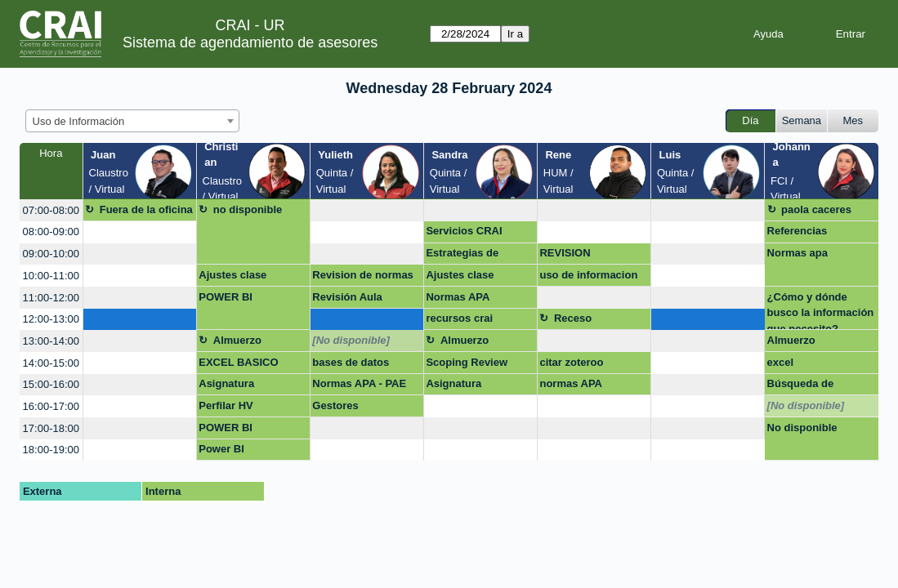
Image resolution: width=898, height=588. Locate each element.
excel (781, 362)
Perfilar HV (226, 405)
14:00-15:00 (51, 363)
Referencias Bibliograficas (802, 234)
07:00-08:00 (51, 210)
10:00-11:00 (51, 276)
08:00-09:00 (51, 232)
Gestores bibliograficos (347, 408)
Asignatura (226, 383)
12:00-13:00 (51, 319)
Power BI (221, 449)
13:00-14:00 (51, 341)
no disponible (248, 209)
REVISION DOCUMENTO (574, 256)
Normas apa (797, 253)
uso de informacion (588, 275)
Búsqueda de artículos (801, 386)
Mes (853, 120)
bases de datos (351, 362)
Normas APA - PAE (359, 383)
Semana (802, 120)
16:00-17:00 (51, 406)
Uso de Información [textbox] (79, 121)
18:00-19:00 (51, 450)
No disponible (802, 428)
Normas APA (458, 297)
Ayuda (768, 34)
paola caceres (816, 209)
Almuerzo (237, 340)
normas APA (571, 383)
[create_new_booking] (367, 210)
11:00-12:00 (51, 298)
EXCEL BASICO (238, 362)
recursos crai (459, 318)
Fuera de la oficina (146, 209)
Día (750, 120)
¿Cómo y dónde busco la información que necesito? (821, 311)
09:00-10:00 (51, 254)
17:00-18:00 (51, 428)
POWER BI (226, 297)
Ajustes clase (232, 275)
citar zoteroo (571, 362)
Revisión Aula (347, 297)
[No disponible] (351, 340)
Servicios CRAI (464, 231)
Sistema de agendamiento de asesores (250, 42)
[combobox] (132, 121)
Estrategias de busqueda (462, 256)
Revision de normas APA (363, 278)
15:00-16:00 (51, 384)
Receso (573, 318)
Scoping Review (467, 362)
